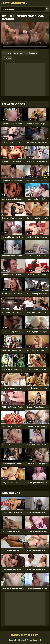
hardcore (33, 53)
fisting (8, 58)
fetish (8, 53)
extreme (20, 53)
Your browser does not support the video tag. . (25, 36)
